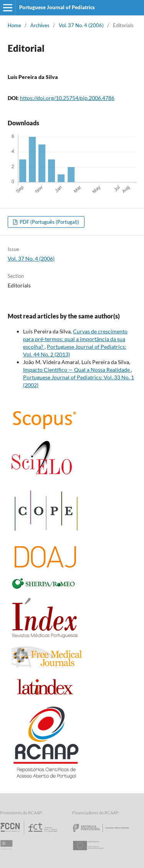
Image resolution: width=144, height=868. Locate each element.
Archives (40, 25)
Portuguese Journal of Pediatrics (57, 7)
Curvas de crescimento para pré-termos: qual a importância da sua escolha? (75, 339)
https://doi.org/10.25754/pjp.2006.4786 (67, 98)
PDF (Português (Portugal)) (49, 222)
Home (14, 25)
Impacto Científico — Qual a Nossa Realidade (77, 370)
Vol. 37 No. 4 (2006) (81, 25)
